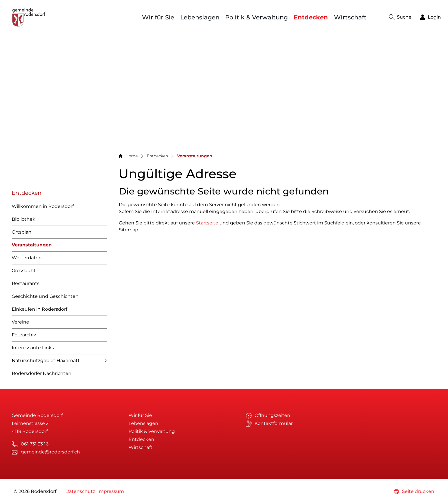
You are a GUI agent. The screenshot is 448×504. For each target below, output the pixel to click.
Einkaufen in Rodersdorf (39, 309)
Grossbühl (23, 271)
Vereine (20, 322)
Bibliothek (24, 219)
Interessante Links (33, 348)
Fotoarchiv (24, 335)
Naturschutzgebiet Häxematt (46, 361)
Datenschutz (80, 491)
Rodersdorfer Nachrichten (42, 373)
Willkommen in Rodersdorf (43, 206)
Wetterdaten (27, 258)
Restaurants (26, 283)
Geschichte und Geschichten (45, 296)
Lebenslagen (200, 17)
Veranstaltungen (32, 247)
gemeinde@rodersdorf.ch (50, 452)
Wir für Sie (158, 17)
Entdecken (311, 17)
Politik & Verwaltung (256, 17)
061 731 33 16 (35, 444)
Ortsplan (22, 232)
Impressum (111, 491)
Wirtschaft (350, 17)
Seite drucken (414, 491)
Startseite (207, 223)
